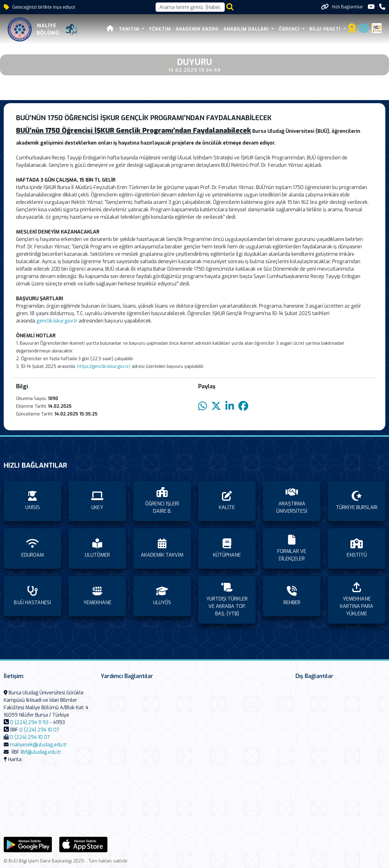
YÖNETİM (160, 29)
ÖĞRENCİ (290, 29)
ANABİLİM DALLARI (247, 29)
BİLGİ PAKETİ (326, 29)
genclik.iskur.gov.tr (58, 321)
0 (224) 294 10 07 (39, 730)
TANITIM (130, 29)
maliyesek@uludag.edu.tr (38, 745)
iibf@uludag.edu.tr (41, 752)
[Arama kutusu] (190, 7)
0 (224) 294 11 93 (29, 722)
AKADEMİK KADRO (197, 29)
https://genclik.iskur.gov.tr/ (104, 367)
